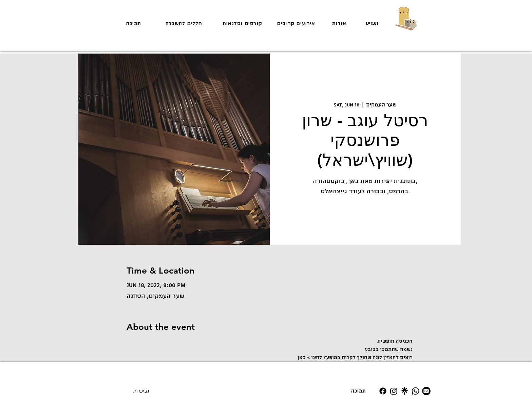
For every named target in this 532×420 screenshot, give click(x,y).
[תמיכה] (134, 23)
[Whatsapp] (415, 391)
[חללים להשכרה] (185, 23)
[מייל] (426, 391)
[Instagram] (394, 391)
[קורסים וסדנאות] (243, 23)
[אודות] (340, 23)
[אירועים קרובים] (297, 23)
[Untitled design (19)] (405, 391)
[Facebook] (383, 391)
